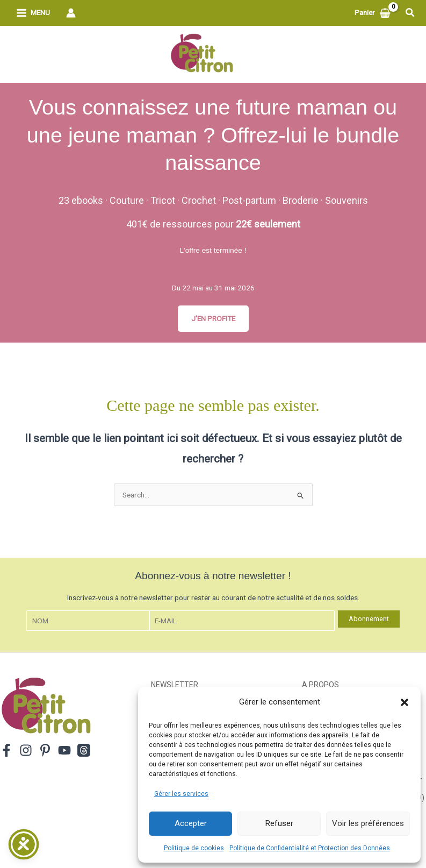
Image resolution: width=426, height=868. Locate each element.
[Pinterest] (45, 750)
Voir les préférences (368, 823)
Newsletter (175, 685)
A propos (320, 685)
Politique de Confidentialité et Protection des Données (310, 848)
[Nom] (88, 621)
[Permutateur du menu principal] (33, 13)
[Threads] (84, 750)
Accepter (191, 823)
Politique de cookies (194, 848)
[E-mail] (242, 621)
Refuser (279, 823)
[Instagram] (26, 750)
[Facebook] (6, 750)
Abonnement (369, 619)
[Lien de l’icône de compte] (71, 13)
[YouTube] (64, 750)
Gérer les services (181, 794)
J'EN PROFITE (213, 318)
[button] (405, 702)
